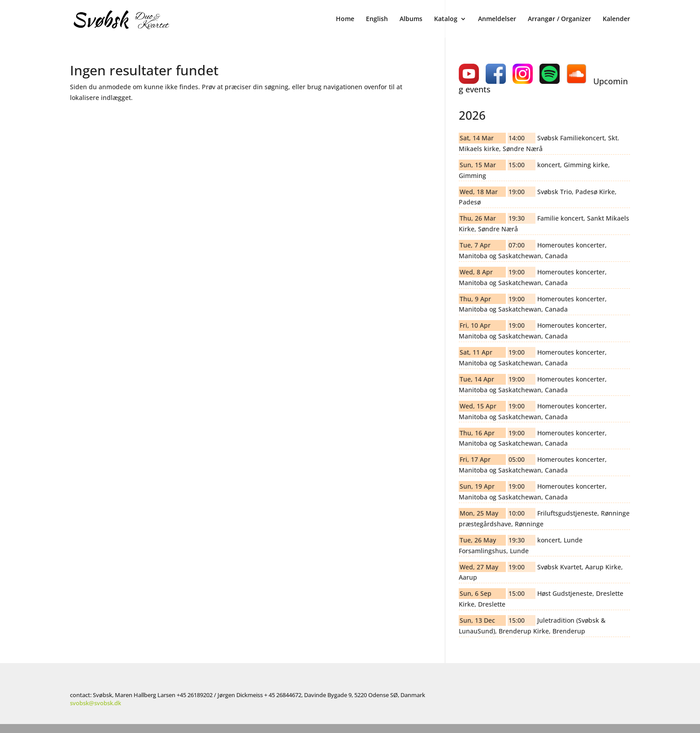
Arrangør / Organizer (559, 19)
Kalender (616, 19)
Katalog (446, 19)
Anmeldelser (497, 19)
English (377, 19)
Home (345, 19)
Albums (411, 19)
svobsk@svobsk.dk (96, 703)
